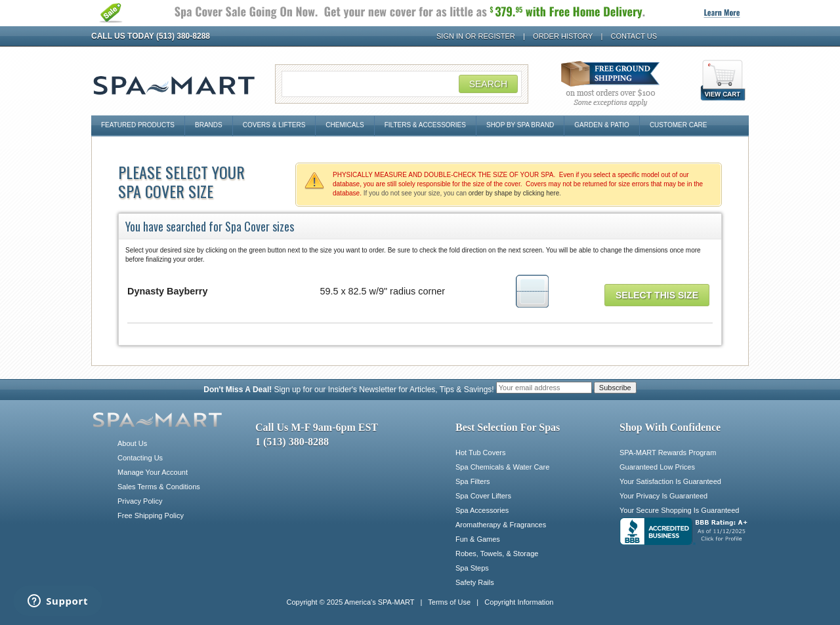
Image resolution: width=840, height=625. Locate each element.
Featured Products (138, 125)
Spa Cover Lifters (483, 496)
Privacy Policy (140, 501)
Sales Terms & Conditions (159, 487)
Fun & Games (478, 539)
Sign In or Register (476, 36)
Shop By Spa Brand (520, 125)
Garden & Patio (602, 125)
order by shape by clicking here (514, 193)
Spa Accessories (482, 510)
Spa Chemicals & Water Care (502, 467)
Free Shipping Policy (151, 515)
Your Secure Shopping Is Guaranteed (679, 510)
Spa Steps (472, 568)
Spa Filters (473, 481)
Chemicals (345, 125)
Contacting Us (140, 458)
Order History (563, 36)
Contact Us (634, 36)
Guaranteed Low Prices (657, 467)
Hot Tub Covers (480, 453)
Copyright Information (519, 602)
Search (488, 84)
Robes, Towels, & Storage (497, 554)
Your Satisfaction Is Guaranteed (670, 481)
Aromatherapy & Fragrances (501, 525)
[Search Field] (402, 84)
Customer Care (679, 125)
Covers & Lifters (274, 125)
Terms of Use (449, 602)
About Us (132, 443)
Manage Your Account (153, 472)
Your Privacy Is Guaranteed (663, 496)
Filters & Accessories (425, 125)
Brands (209, 125)
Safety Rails (475, 582)
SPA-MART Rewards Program (668, 453)
